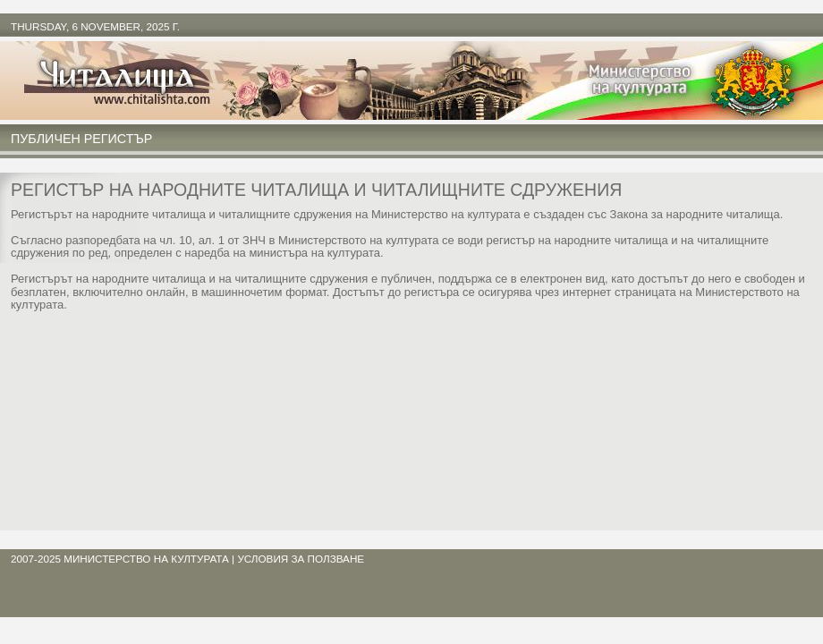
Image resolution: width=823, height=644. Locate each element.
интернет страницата (619, 292)
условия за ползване (301, 559)
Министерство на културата (146, 559)
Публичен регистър (81, 139)
